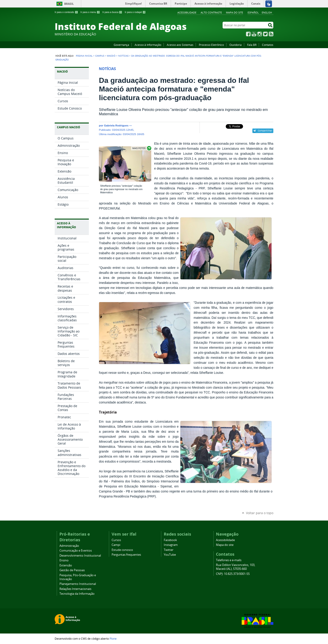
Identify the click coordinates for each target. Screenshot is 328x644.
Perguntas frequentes (126, 555)
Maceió (111, 56)
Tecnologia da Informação (77, 594)
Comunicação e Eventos (76, 551)
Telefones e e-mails (229, 560)
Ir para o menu (90, 12)
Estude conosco (122, 550)
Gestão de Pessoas (72, 570)
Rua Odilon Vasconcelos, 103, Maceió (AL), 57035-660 (236, 567)
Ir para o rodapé (135, 12)
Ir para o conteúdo (66, 12)
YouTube (254, 34)
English (267, 12)
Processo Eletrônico (211, 45)
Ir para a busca (112, 12)
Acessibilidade (187, 12)
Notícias (123, 56)
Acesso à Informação (148, 45)
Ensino (64, 560)
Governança (121, 45)
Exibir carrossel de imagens (141, 148)
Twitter (265, 34)
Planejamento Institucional (78, 584)
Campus (100, 56)
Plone (113, 639)
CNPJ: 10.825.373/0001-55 (233, 574)
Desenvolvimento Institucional (80, 556)
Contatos (268, 45)
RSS (271, 34)
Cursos (116, 540)
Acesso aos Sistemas (180, 45)
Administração (69, 546)
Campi (116, 545)
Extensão (66, 565)
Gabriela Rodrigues (116, 125)
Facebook (248, 34)
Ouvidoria (236, 45)
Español (253, 12)
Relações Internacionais (75, 589)
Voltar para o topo (260, 513)
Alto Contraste (211, 12)
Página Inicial (84, 56)
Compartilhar (265, 131)
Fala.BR (252, 45)
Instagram (260, 34)
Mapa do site (234, 12)
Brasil (69, 4)
